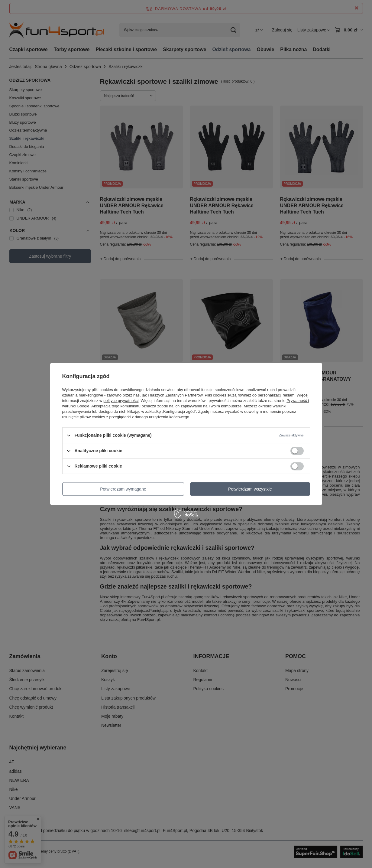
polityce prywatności (121, 401)
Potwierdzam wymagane (123, 489)
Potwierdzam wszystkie (250, 489)
